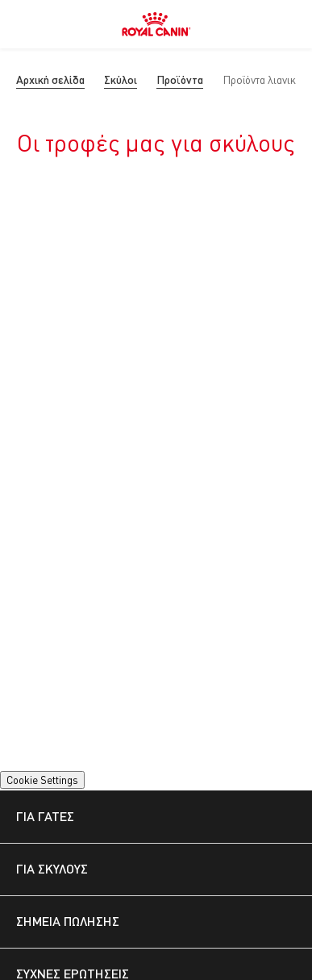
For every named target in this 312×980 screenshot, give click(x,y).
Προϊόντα (180, 79)
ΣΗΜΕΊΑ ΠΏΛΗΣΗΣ (68, 921)
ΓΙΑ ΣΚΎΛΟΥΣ (52, 868)
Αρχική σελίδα (50, 79)
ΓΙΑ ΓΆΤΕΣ (45, 816)
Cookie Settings (42, 780)
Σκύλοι (121, 79)
